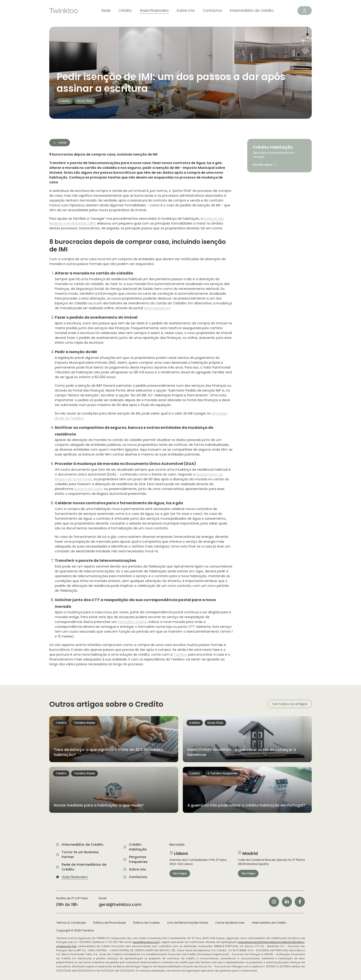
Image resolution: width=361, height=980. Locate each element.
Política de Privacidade (109, 923)
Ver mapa (180, 873)
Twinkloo (180, 654)
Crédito (125, 10)
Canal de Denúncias (230, 923)
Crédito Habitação (138, 847)
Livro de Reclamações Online (188, 923)
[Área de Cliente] (305, 11)
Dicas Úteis (85, 101)
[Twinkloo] (64, 11)
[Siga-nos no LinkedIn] (287, 902)
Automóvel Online (89, 489)
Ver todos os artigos (290, 704)
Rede (106, 10)
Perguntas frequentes (138, 859)
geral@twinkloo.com (120, 904)
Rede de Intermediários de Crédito (84, 867)
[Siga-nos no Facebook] (300, 902)
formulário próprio (132, 622)
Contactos (212, 10)
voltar (60, 143)
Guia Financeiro (154, 10)
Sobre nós (186, 10)
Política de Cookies (146, 923)
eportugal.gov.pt (157, 308)
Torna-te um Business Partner (80, 855)
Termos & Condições (71, 923)
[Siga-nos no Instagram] (274, 902)
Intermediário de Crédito (252, 10)
